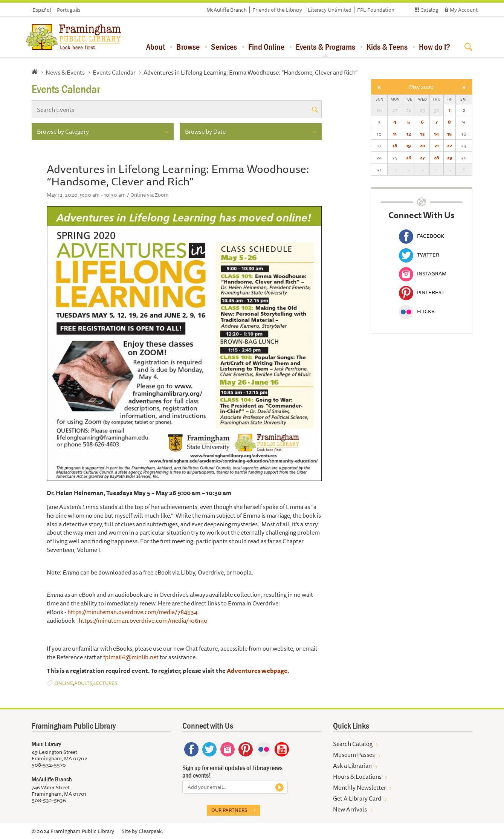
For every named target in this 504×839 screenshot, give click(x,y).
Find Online (266, 47)
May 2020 (421, 87)
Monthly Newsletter (360, 787)
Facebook (422, 236)
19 (409, 145)
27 (422, 157)
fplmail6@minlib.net (131, 657)
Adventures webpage (257, 671)
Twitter (419, 255)
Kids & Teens (387, 47)
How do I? (435, 47)
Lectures (105, 683)
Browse (188, 47)
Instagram (423, 274)
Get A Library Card (357, 798)
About (156, 47)
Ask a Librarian (352, 766)
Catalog (429, 10)
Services (224, 47)
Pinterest (422, 292)
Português (69, 10)
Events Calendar (114, 72)
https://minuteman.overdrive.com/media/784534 (132, 612)
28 (436, 157)
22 (449, 145)
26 (409, 157)
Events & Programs (325, 47)
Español (42, 10)
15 (449, 134)
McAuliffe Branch (227, 10)
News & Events (65, 72)
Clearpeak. (151, 831)
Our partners (229, 810)
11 (395, 134)
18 (395, 145)
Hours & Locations (357, 776)
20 (422, 145)
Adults (83, 683)
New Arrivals (350, 809)
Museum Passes (354, 755)
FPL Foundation (376, 10)
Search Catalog (353, 744)
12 (409, 134)
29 (450, 157)
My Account (464, 10)
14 (436, 134)
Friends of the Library (277, 10)
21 (437, 145)
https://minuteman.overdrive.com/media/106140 (143, 620)
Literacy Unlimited (330, 10)
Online (64, 683)
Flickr (417, 311)
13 (422, 134)
